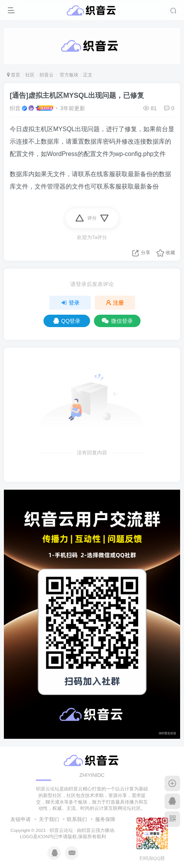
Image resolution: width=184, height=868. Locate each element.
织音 (15, 108)
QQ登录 (67, 321)
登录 (70, 303)
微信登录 (117, 321)
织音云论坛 (61, 830)
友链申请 (21, 819)
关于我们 (49, 819)
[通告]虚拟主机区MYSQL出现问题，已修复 (77, 95)
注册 (115, 303)
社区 (30, 75)
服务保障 (105, 819)
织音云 (47, 75)
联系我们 (77, 819)
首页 (14, 75)
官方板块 (68, 75)
